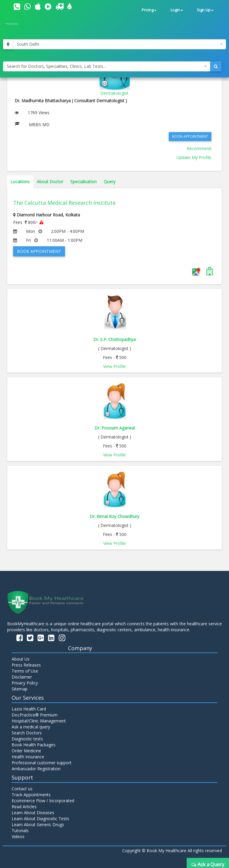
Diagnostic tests (27, 739)
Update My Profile (194, 157)
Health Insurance (28, 757)
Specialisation (83, 182)
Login (177, 10)
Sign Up (205, 10)
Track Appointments (31, 795)
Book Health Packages (34, 745)
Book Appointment (190, 136)
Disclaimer (22, 677)
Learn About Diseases (33, 813)
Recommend (199, 148)
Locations (20, 182)
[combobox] (119, 44)
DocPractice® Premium (35, 715)
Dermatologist (114, 93)
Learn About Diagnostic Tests (40, 819)
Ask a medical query (31, 727)
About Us (21, 659)
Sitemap (20, 689)
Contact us (22, 789)
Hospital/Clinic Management (39, 721)
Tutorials (20, 830)
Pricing (149, 10)
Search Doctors (27, 733)
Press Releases (26, 665)
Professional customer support (42, 763)
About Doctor (50, 182)
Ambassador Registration (36, 769)
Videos (18, 836)
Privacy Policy (25, 683)
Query (110, 182)
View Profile (114, 366)
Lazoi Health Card (29, 709)
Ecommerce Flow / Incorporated (43, 801)
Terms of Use (25, 671)
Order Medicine (26, 751)
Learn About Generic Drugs (38, 825)
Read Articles (24, 807)
